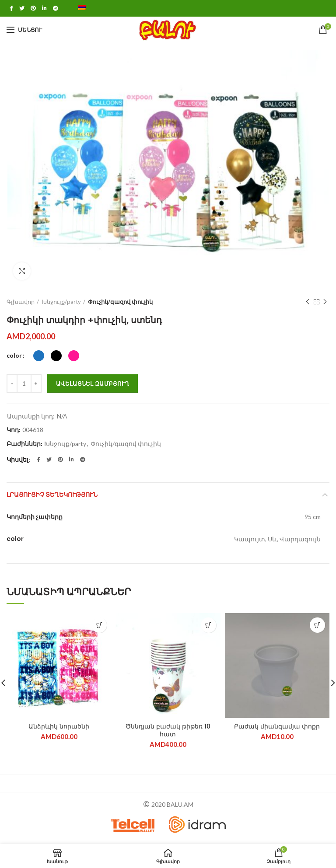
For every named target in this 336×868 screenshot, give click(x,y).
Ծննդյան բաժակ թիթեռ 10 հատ (168, 730)
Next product (325, 302)
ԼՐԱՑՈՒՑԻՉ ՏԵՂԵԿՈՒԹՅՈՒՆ (52, 495)
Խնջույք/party (61, 302)
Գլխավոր (21, 302)
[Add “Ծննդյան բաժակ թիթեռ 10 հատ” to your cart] (208, 625)
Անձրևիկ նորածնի (59, 726)
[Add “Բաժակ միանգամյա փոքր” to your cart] (317, 625)
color (14, 355)
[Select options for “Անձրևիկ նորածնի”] (99, 625)
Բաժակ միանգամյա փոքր (277, 726)
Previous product (308, 302)
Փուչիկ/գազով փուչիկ (120, 302)
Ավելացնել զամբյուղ (93, 383)
